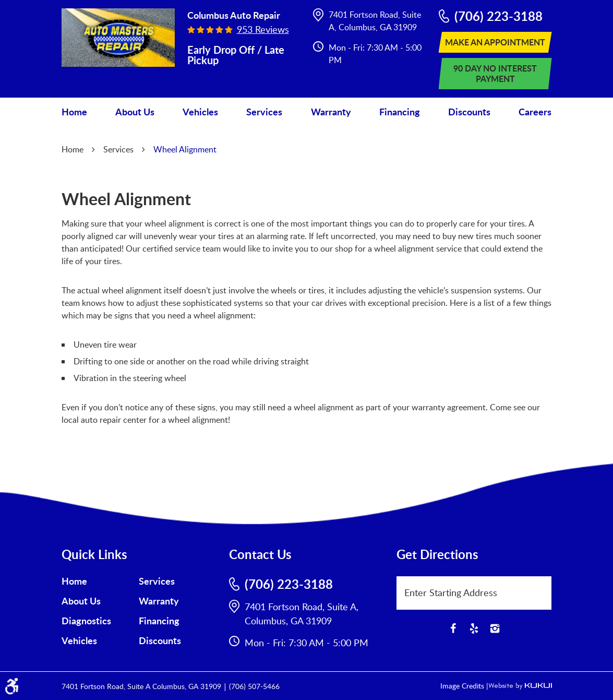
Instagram (495, 628)
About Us (135, 112)
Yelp (474, 628)
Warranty (331, 112)
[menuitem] (74, 112)
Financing (400, 112)
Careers (535, 112)
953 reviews (263, 29)
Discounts (469, 112)
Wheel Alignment (185, 149)
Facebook (453, 628)
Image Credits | (464, 686)
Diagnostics (86, 621)
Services (264, 112)
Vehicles (200, 112)
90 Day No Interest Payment (495, 73)
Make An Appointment (495, 42)
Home (74, 112)
